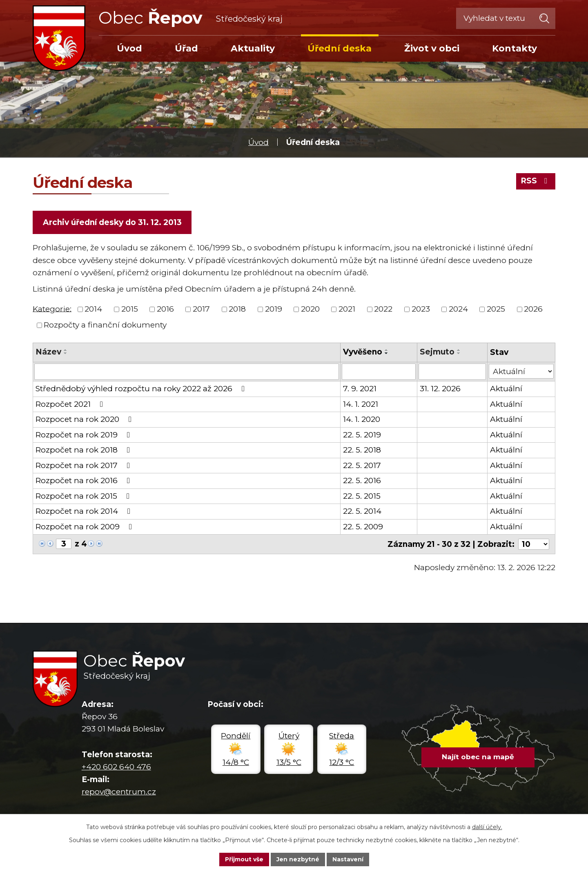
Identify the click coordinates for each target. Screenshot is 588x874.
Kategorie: (52, 309)
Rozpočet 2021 (71, 404)
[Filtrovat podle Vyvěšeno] (379, 372)
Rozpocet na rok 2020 (85, 419)
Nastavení (348, 859)
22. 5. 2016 (362, 480)
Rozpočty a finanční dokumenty (105, 325)
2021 (347, 309)
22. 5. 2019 (362, 435)
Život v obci (432, 48)
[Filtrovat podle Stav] (521, 371)
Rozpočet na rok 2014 (85, 511)
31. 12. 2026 (440, 389)
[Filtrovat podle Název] (187, 372)
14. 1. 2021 (361, 404)
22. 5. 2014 (362, 511)
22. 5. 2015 (362, 496)
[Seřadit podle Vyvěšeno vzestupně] (387, 350)
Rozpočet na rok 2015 (84, 496)
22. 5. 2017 (362, 465)
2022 (383, 309)
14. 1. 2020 (362, 419)
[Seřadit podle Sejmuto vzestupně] (459, 350)
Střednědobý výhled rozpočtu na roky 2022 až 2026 (142, 389)
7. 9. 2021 (360, 389)
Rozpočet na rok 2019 (84, 435)
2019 (274, 309)
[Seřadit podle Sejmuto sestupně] (459, 353)
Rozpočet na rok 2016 (84, 480)
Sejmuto (437, 352)
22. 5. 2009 (363, 527)
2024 (458, 309)
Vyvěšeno (363, 352)
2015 (130, 309)
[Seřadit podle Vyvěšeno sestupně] (387, 353)
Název (48, 352)
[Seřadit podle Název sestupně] (66, 353)
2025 (496, 309)
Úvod (258, 142)
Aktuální (506, 389)
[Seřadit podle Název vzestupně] (66, 350)
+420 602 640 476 (116, 767)
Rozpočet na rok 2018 (84, 450)
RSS (536, 181)
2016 (165, 309)
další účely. (487, 827)
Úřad (186, 48)
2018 (237, 309)
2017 (201, 309)
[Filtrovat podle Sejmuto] (452, 372)
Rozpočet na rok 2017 (84, 465)
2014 (93, 309)
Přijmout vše (244, 859)
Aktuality (253, 48)
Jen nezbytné (298, 859)
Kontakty (514, 48)
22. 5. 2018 (362, 450)
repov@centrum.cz (119, 792)
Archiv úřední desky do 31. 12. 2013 (112, 222)
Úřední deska (340, 48)
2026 (533, 309)
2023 (421, 309)
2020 (310, 309)
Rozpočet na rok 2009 (85, 527)
